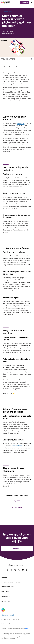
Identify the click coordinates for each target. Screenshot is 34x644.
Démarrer (25, 3)
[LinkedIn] (8, 570)
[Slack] (6, 3)
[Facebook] (15, 570)
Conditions (16, 619)
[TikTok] (27, 570)
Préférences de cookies (8, 624)
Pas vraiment (17, 508)
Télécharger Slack (8, 615)
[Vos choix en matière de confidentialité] (16, 628)
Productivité (7, 11)
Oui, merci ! (17, 501)
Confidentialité (6, 619)
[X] (19, 570)
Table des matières (8, 59)
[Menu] (32, 3)
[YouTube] (23, 570)
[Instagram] (11, 570)
